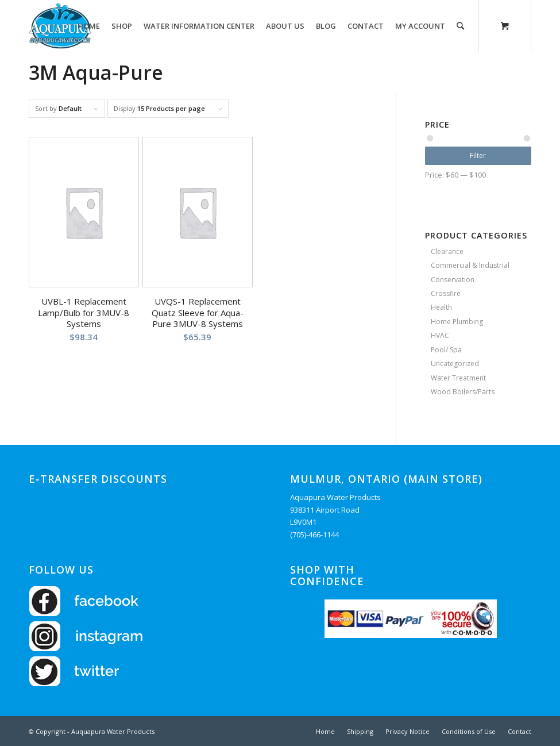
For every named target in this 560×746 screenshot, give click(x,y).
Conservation (453, 280)
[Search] (460, 26)
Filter (478, 155)
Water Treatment (458, 378)
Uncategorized (455, 364)
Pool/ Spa (446, 350)
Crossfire (446, 293)
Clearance (447, 251)
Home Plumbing (457, 322)
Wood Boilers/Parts (463, 392)
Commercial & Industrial (470, 265)
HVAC (440, 335)
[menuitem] (89, 26)
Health (441, 307)
